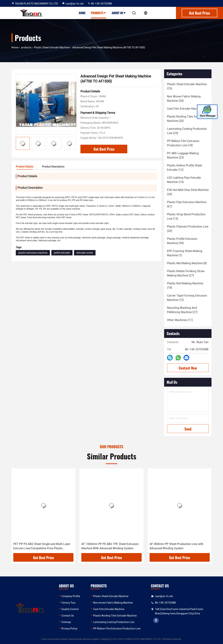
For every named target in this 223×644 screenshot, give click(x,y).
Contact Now (188, 368)
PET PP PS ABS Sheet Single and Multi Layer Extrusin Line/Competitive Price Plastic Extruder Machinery (42, 546)
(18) (187, 109)
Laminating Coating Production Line (114, 622)
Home (82, 13)
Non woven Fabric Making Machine (113, 603)
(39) (182, 241)
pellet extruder (62, 253)
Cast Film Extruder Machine (109, 609)
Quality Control (70, 609)
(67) (187, 204)
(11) (180, 320)
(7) (185, 253)
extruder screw (85, 253)
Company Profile (71, 596)
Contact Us (68, 616)
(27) (186, 273)
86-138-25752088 (100, 4)
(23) (183, 155)
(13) (186, 216)
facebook (156, 620)
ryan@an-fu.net (73, 4)
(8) (187, 263)
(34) (184, 99)
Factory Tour (68, 603)
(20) (186, 119)
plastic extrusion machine (33, 253)
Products (99, 13)
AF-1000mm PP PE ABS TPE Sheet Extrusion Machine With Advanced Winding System (110, 546)
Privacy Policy (69, 629)
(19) (185, 286)
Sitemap (66, 622)
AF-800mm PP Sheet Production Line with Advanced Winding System (176, 546)
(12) (184, 168)
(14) (184, 180)
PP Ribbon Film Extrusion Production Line (117, 629)
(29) (188, 192)
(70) (187, 86)
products (26, 47)
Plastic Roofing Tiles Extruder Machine (115, 616)
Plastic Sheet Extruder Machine (52, 47)
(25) (187, 131)
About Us (119, 13)
